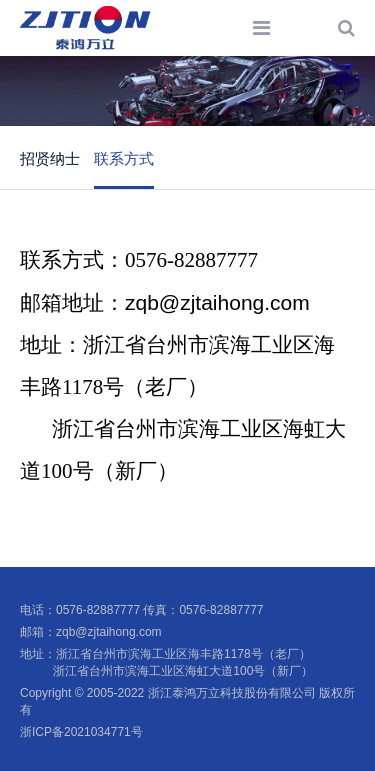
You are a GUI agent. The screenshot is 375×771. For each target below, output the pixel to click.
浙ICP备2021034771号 (81, 732)
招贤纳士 (50, 158)
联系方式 (124, 158)
